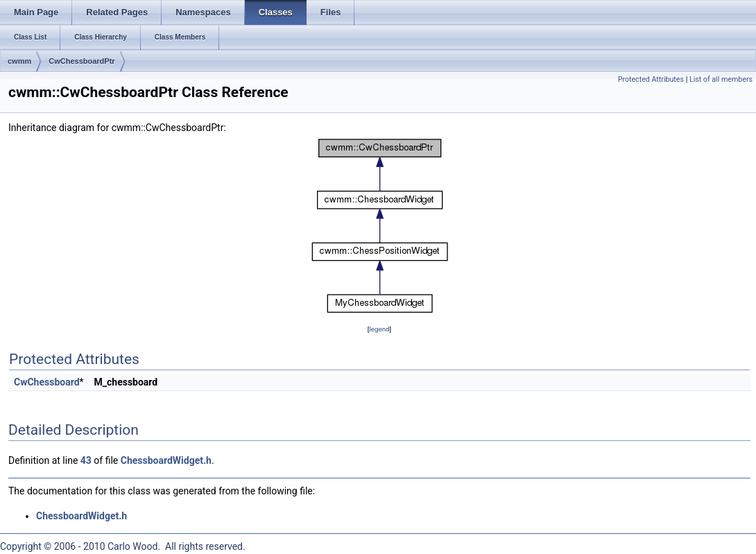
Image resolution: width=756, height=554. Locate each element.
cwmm (19, 61)
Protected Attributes (651, 79)
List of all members (721, 79)
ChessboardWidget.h (166, 460)
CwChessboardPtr (81, 61)
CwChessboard (47, 382)
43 (86, 460)
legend (379, 329)
